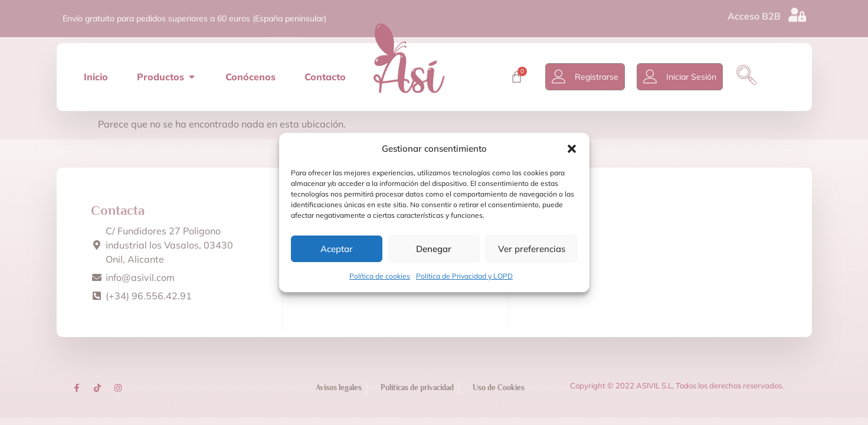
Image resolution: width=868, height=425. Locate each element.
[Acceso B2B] (797, 14)
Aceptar (337, 249)
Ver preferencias (532, 249)
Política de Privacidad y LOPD (464, 276)
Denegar (434, 249)
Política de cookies (380, 276)
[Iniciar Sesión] (654, 75)
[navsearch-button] (750, 75)
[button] (572, 149)
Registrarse (600, 75)
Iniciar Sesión (695, 75)
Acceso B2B (754, 15)
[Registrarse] (562, 75)
